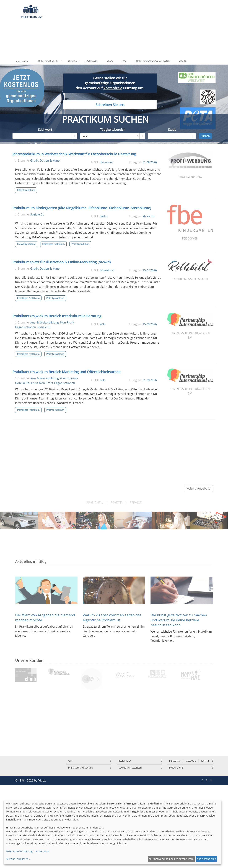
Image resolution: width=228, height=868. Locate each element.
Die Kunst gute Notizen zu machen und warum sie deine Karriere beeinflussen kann (179, 620)
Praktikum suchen (48, 61)
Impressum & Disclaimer (80, 768)
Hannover (106, 162)
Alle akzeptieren (206, 859)
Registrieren (125, 761)
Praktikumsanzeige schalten (152, 61)
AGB (70, 761)
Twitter (205, 761)
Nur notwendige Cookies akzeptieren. (171, 859)
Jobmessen (92, 61)
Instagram (175, 761)
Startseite (22, 61)
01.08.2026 (150, 162)
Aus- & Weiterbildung (45, 322)
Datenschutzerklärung (19, 851)
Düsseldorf (107, 270)
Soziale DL (37, 214)
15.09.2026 (150, 324)
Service (72, 61)
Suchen (205, 136)
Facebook (191, 761)
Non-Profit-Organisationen (57, 383)
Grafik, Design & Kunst (45, 161)
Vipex (42, 780)
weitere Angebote (198, 488)
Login (182, 61)
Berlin (103, 216)
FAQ (124, 61)
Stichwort (45, 130)
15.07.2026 (150, 270)
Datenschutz (176, 768)
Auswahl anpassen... (18, 859)
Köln (103, 324)
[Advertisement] (130, 28)
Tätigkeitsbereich (113, 130)
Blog (110, 61)
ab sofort (149, 216)
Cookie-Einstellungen (130, 768)
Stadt (172, 130)
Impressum (42, 851)
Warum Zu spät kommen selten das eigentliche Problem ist (112, 618)
